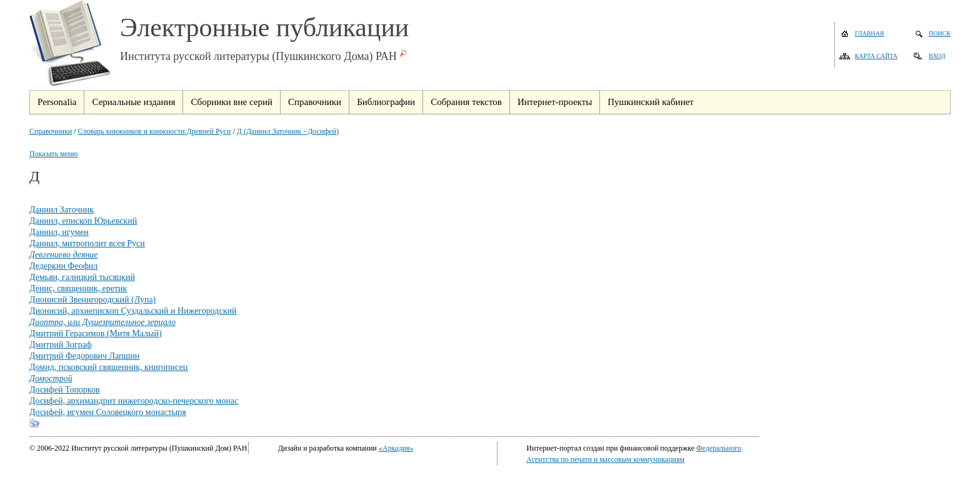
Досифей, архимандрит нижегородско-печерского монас (134, 401)
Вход (937, 56)
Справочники (51, 131)
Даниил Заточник (62, 210)
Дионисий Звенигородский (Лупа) (92, 300)
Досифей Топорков (65, 390)
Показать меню (53, 154)
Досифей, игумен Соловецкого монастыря (108, 412)
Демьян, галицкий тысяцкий (82, 277)
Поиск (940, 33)
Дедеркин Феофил (63, 266)
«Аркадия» (396, 448)
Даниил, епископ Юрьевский (83, 221)
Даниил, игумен (59, 232)
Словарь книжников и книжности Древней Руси (155, 131)
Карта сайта (876, 56)
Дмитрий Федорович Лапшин (84, 356)
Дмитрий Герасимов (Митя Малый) (96, 333)
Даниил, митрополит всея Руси (87, 243)
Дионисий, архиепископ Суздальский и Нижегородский (133, 311)
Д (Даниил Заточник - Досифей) (288, 131)
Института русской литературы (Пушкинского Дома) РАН (258, 56)
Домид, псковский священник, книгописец (108, 367)
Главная (870, 33)
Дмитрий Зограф (61, 345)
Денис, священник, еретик (78, 288)
